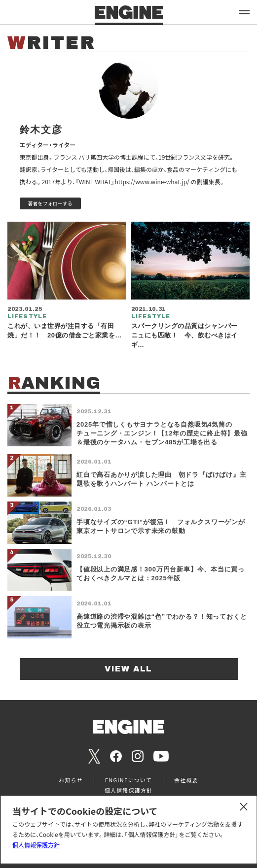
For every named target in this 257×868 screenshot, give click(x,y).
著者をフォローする (50, 203)
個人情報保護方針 (36, 845)
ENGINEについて (128, 780)
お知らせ (71, 780)
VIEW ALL (128, 669)
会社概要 (186, 780)
